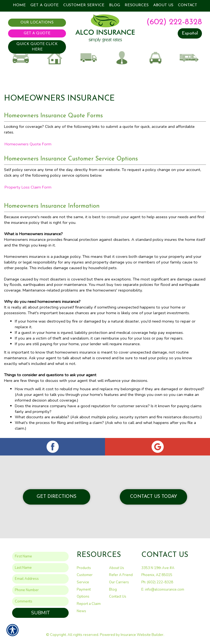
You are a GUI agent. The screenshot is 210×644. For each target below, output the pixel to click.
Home (55, 61)
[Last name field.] (40, 568)
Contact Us (118, 597)
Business (122, 61)
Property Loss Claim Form (28, 187)
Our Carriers (119, 582)
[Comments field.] (40, 601)
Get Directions (57, 497)
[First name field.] (40, 556)
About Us (117, 568)
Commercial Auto (88, 63)
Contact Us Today (154, 497)
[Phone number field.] (40, 590)
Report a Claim (89, 604)
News (81, 611)
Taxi (155, 61)
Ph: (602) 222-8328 (157, 582)
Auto (21, 61)
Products (84, 568)
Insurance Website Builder (142, 635)
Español (190, 33)
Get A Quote (37, 33)
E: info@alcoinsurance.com (163, 589)
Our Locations (37, 23)
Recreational (189, 61)
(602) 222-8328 (174, 22)
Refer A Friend (121, 575)
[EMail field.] (40, 579)
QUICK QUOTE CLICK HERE (37, 47)
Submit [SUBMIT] (41, 613)
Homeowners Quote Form (28, 144)
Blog (113, 589)
